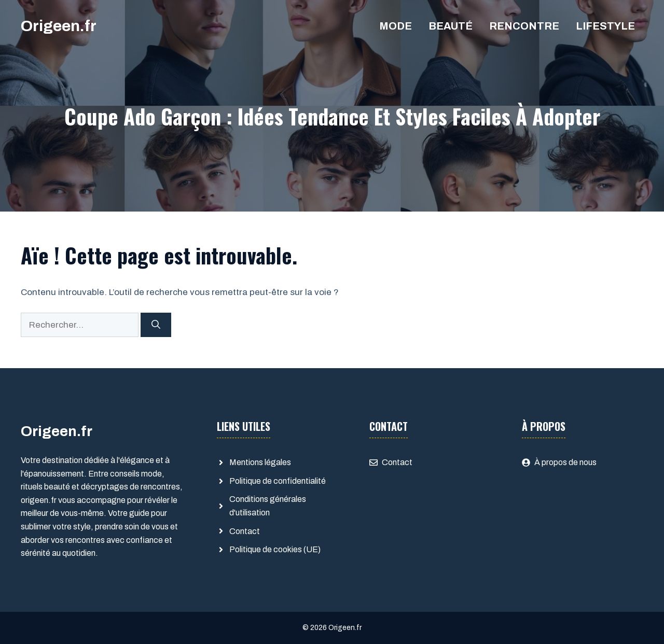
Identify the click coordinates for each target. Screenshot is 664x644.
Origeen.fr (59, 26)
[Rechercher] (156, 325)
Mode (396, 26)
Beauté (451, 26)
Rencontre (524, 26)
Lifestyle (605, 26)
